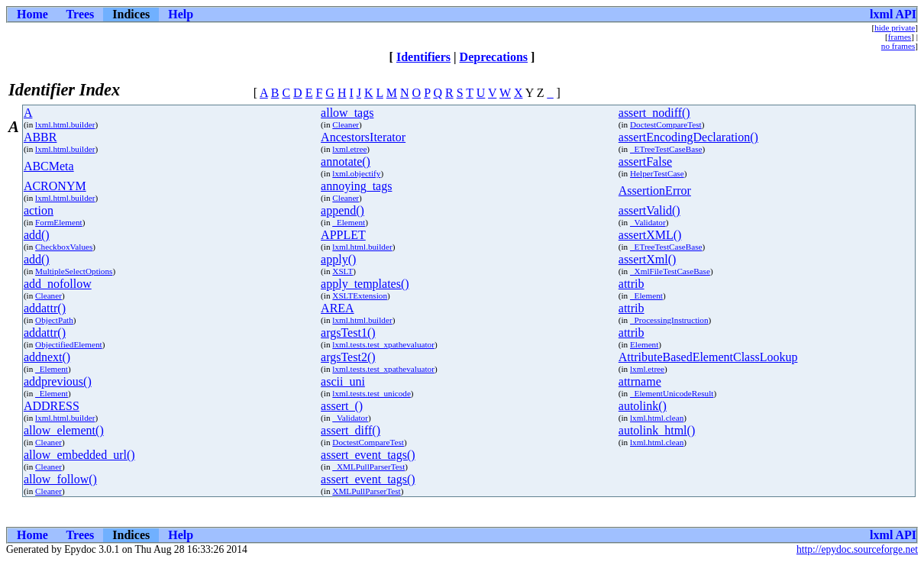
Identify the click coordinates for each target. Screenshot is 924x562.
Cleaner (346, 124)
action (39, 210)
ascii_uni (343, 381)
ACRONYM (55, 186)
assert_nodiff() (654, 113)
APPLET (343, 235)
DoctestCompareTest (666, 124)
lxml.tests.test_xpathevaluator (383, 344)
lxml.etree (349, 149)
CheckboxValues (64, 247)
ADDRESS (52, 406)
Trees (81, 14)
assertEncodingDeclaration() (688, 137)
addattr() (45, 308)
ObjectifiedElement (69, 344)
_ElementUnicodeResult (672, 393)
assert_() (342, 406)
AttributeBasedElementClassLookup (708, 357)
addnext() (47, 357)
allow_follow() (60, 479)
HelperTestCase (657, 173)
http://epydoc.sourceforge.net (857, 549)
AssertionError (655, 191)
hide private (895, 27)
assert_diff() (351, 430)
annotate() (346, 161)
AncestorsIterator (363, 137)
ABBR (40, 137)
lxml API (893, 14)
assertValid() (649, 210)
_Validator (648, 222)
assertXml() (648, 259)
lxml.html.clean (657, 418)
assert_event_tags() (368, 455)
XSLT (342, 271)
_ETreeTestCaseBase (666, 149)
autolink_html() (657, 430)
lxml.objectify (356, 173)
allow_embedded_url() (79, 455)
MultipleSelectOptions (74, 271)
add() (37, 235)
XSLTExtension (360, 296)
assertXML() (650, 235)
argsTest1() (348, 333)
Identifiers (423, 57)
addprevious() (58, 381)
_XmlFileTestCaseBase (670, 271)
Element (644, 344)
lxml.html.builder (65, 124)
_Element (349, 222)
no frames (898, 46)
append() (342, 210)
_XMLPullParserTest (368, 467)
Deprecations (494, 57)
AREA (338, 308)
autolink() (643, 406)
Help (181, 14)
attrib (632, 284)
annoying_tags (356, 186)
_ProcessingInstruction (669, 320)
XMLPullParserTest (366, 491)
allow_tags (347, 113)
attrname (640, 381)
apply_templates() (365, 284)
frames (900, 37)
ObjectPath (54, 320)
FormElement (59, 222)
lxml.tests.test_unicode (372, 393)
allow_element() (64, 430)
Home (32, 14)
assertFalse (645, 161)
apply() (338, 259)
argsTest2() (348, 357)
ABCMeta (49, 166)
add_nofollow (58, 284)
